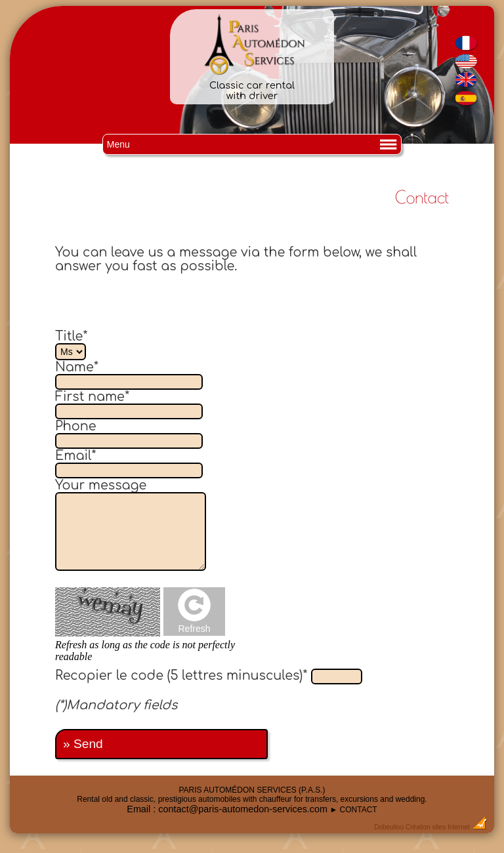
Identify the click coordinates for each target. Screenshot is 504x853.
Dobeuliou (389, 827)
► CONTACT (353, 810)
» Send (83, 744)
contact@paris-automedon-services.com (243, 809)
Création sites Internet (438, 827)
